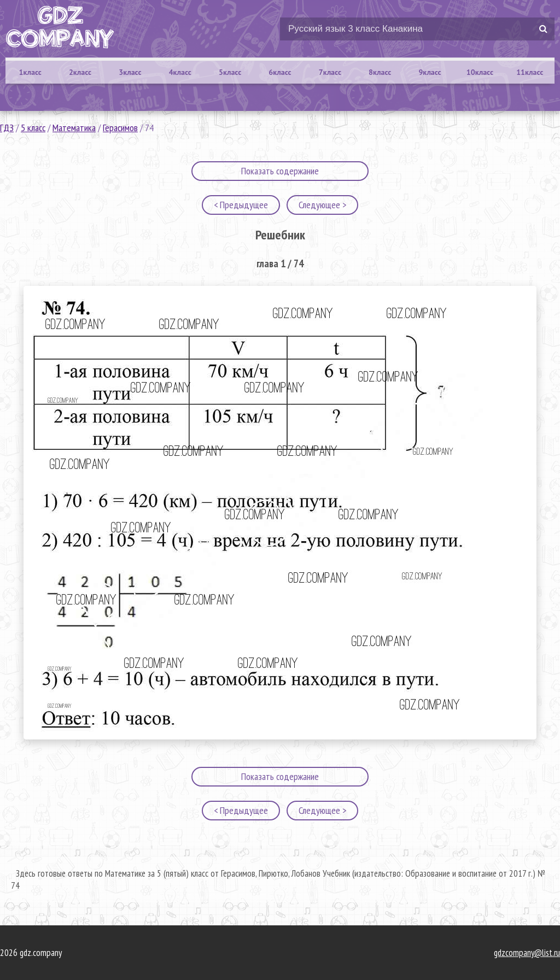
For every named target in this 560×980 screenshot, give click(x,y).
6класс (280, 72)
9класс (430, 72)
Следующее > (322, 205)
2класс (80, 72)
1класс (30, 72)
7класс (330, 72)
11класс (530, 72)
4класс (180, 72)
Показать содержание (280, 171)
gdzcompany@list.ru (527, 953)
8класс (380, 72)
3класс (130, 72)
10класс (480, 72)
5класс (230, 72)
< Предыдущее (241, 205)
